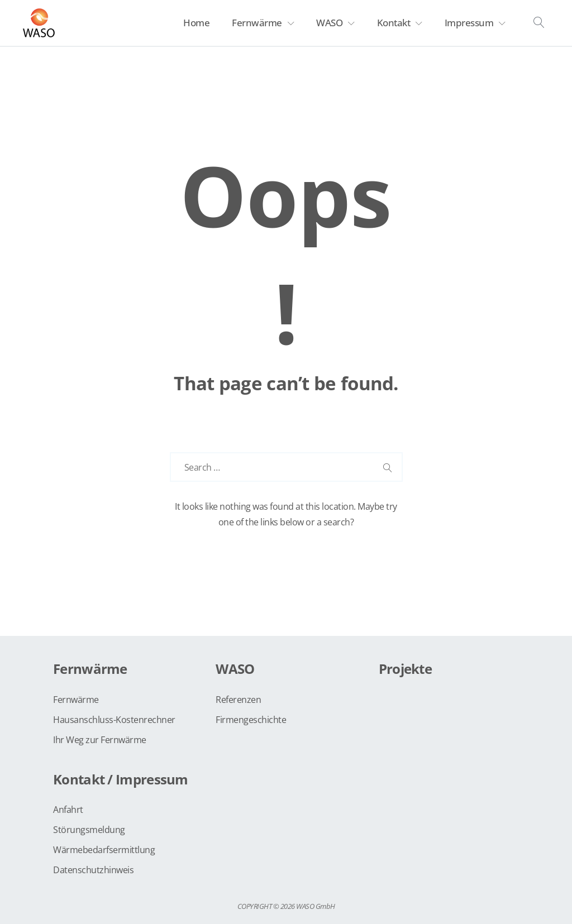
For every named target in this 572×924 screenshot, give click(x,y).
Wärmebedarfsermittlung (104, 850)
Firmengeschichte (251, 720)
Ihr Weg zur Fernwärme (100, 740)
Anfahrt (68, 810)
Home (196, 23)
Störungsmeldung (89, 830)
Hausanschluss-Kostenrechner (114, 720)
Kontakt (394, 23)
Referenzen (238, 700)
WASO (329, 23)
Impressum (469, 23)
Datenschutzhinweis (93, 870)
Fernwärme (257, 23)
